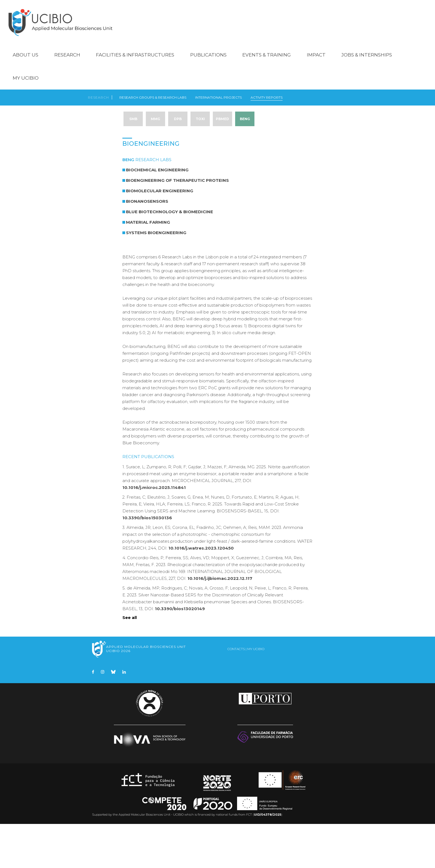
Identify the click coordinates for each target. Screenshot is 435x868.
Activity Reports (267, 92)
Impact (316, 47)
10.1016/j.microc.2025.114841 (154, 532)
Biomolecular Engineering (160, 235)
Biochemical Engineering (157, 214)
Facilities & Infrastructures (135, 47)
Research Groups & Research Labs (153, 92)
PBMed (222, 115)
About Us (25, 47)
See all (130, 662)
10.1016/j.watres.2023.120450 (201, 592)
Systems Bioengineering (156, 277)
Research (67, 47)
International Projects (218, 92)
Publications (208, 47)
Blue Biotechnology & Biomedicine (170, 256)
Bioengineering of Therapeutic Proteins (177, 224)
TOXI (200, 115)
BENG (245, 115)
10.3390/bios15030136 (147, 562)
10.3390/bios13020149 (180, 653)
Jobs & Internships (367, 47)
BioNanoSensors (147, 245)
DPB (178, 115)
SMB (133, 115)
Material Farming (148, 266)
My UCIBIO (26, 71)
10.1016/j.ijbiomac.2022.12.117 (220, 622)
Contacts (236, 693)
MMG (155, 115)
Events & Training (267, 47)
